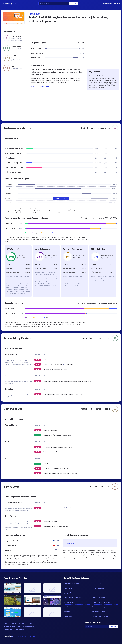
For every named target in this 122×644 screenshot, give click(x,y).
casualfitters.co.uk (98, 597)
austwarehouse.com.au (100, 616)
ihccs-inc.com (69, 588)
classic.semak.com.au (71, 607)
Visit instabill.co (40, 87)
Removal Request (28, 626)
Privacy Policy (8, 629)
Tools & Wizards (107, 4)
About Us (117, 4)
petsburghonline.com (71, 583)
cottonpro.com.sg (98, 612)
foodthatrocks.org (99, 607)
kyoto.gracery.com (99, 588)
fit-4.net (67, 612)
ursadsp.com (96, 583)
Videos (6, 623)
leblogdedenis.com (70, 602)
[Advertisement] (74, 33)
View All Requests (61, 198)
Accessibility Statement (12, 626)
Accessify (9, 4)
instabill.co (34, 14)
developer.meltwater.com (73, 597)
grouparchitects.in (70, 593)
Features (14, 623)
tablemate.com (97, 593)
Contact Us (23, 623)
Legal (30, 623)
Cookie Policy (20, 629)
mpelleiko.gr (68, 616)
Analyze (73, 4)
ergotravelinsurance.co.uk (101, 602)
